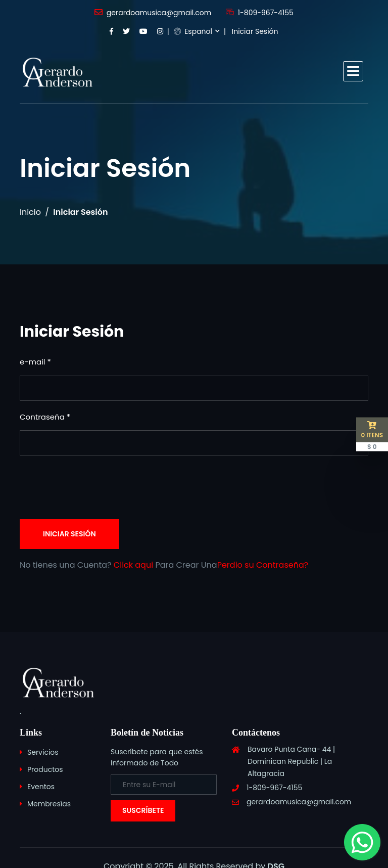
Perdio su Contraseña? (263, 565)
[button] (353, 71)
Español (193, 31)
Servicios (43, 752)
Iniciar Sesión (255, 31)
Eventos (41, 787)
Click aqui (133, 565)
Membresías (49, 804)
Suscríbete (143, 810)
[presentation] (96, 487)
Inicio (30, 212)
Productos (45, 769)
